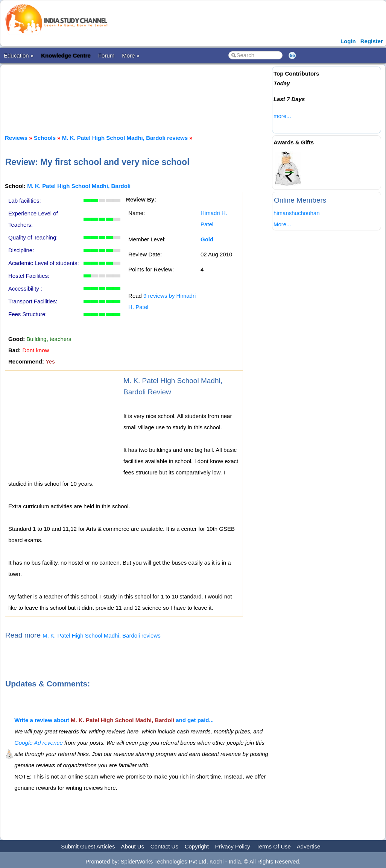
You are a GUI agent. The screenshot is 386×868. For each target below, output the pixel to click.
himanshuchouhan (297, 213)
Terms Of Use (274, 846)
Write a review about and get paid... (114, 720)
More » (131, 55)
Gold (207, 239)
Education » (19, 55)
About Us (132, 846)
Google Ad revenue (39, 743)
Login (348, 41)
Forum (106, 55)
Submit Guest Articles (88, 846)
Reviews (16, 138)
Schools (45, 138)
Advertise (309, 846)
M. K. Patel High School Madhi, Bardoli (79, 186)
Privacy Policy (233, 846)
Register (372, 41)
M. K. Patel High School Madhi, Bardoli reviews (125, 138)
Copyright (197, 846)
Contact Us (164, 846)
